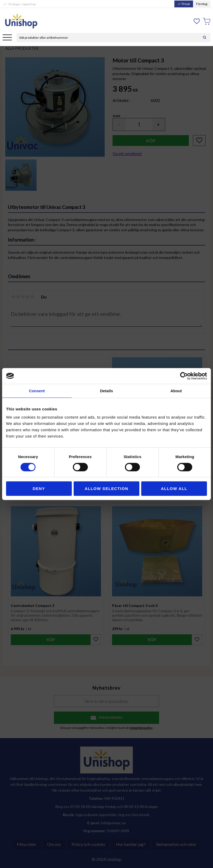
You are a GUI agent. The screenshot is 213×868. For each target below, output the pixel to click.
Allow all (174, 489)
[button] (7, 38)
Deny (39, 489)
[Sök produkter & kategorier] (108, 38)
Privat (184, 4)
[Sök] (205, 38)
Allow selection (106, 489)
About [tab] (176, 391)
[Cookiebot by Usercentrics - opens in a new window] (184, 376)
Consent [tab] (37, 391)
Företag (202, 4)
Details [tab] (106, 391)
